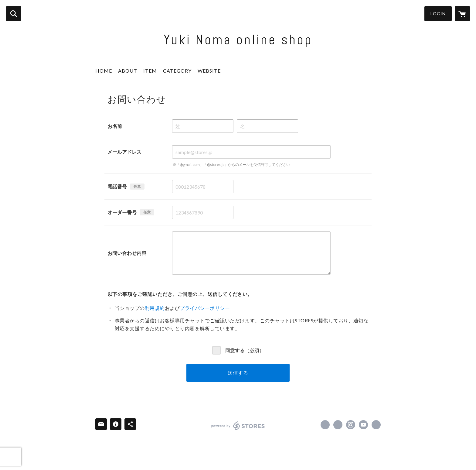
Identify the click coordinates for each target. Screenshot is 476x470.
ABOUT (128, 71)
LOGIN (438, 14)
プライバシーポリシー (205, 308)
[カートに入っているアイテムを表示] (462, 14)
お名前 (115, 126)
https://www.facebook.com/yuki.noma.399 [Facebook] (325, 425)
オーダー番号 (122, 212)
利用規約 (155, 308)
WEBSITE (209, 71)
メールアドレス (124, 152)
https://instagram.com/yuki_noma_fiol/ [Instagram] (351, 425)
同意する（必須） (245, 350)
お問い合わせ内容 (127, 253)
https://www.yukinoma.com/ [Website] (376, 425)
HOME (104, 71)
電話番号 (117, 186)
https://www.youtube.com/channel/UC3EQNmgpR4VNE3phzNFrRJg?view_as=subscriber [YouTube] (363, 425)
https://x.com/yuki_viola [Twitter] (338, 425)
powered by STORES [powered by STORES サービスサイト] (238, 426)
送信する (238, 373)
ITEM (150, 71)
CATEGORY (177, 71)
